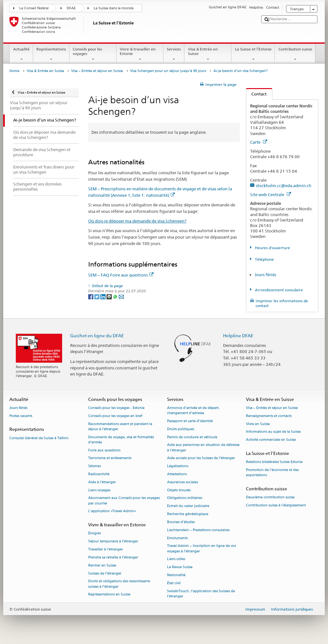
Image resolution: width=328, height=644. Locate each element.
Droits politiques (181, 429)
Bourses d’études (181, 522)
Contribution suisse (295, 54)
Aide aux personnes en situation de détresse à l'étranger (203, 448)
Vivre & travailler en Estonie (140, 54)
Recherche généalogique (188, 514)
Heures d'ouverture (272, 248)
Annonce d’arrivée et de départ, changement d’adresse (193, 410)
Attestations (177, 474)
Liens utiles (176, 559)
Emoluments (177, 538)
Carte (259, 142)
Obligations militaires (185, 498)
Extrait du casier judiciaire (188, 506)
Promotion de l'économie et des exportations (272, 472)
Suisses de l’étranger (105, 573)
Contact (257, 94)
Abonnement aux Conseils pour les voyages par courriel (124, 501)
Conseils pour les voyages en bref (115, 416)
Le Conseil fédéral (34, 8)
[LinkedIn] (103, 296)
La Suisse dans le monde (114, 8)
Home (14, 71)
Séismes (94, 466)
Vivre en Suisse (258, 424)
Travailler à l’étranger (106, 549)
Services (174, 54)
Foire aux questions (104, 450)
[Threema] (110, 296)
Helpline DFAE (238, 336)
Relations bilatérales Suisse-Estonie (274, 462)
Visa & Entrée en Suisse (208, 54)
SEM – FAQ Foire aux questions (121, 275)
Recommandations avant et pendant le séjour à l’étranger (120, 426)
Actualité (21, 54)
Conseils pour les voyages (93, 54)
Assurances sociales (183, 482)
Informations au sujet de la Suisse (273, 432)
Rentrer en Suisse (102, 565)
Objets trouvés (179, 490)
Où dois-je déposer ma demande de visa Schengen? (137, 221)
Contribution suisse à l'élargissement (276, 505)
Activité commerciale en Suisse (271, 440)
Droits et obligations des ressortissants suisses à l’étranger (119, 584)
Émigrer (95, 534)
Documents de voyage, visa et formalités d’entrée (121, 440)
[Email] (121, 296)
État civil (174, 583)
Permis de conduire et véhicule (192, 437)
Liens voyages (99, 490)
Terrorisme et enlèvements (110, 458)
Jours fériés (265, 275)
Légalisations (178, 466)
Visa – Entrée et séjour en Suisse (97, 71)
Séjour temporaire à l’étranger (113, 542)
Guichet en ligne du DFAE (97, 336)
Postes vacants (21, 416)
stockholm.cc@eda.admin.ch (284, 186)
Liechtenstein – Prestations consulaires (198, 530)
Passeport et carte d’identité (190, 421)
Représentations (51, 54)
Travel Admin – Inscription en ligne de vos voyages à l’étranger (201, 549)
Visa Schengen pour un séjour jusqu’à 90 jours (168, 71)
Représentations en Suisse (109, 595)
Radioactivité (99, 474)
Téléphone (264, 259)
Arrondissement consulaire (278, 290)
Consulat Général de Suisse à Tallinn (39, 438)
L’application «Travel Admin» (112, 511)
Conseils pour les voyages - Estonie (116, 408)
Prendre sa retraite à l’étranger (113, 557)
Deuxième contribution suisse (270, 498)
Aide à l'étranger (102, 482)
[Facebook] (91, 296)
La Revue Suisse (180, 567)
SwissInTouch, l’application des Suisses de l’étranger (201, 594)
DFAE (71, 8)
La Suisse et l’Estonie (253, 54)
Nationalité (176, 575)
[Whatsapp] (116, 296)
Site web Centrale (271, 195)
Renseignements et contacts (269, 416)
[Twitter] (97, 296)
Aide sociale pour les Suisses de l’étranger (201, 458)
